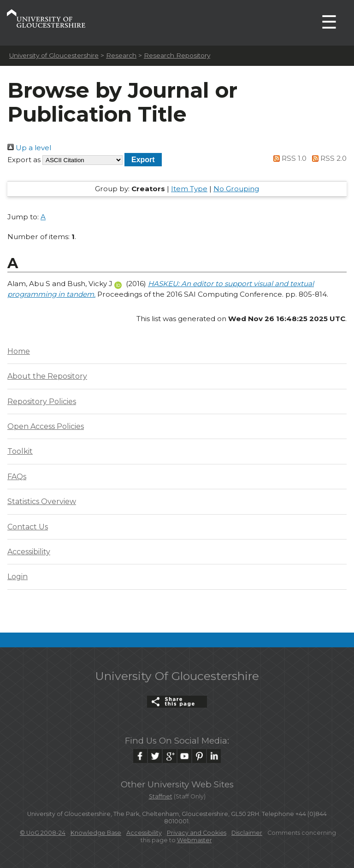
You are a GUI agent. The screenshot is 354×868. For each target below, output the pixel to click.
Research (121, 55)
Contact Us (28, 527)
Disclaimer (247, 833)
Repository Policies (42, 402)
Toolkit (20, 451)
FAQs (17, 477)
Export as (24, 160)
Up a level (29, 148)
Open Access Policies (46, 426)
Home (19, 351)
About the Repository (47, 376)
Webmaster (195, 840)
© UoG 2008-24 (43, 833)
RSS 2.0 (327, 158)
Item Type (189, 189)
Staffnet (161, 796)
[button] (143, 160)
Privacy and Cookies (197, 833)
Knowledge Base (96, 833)
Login (18, 577)
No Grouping (236, 189)
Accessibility (29, 552)
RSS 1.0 (289, 158)
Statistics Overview (42, 501)
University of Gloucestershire (54, 55)
